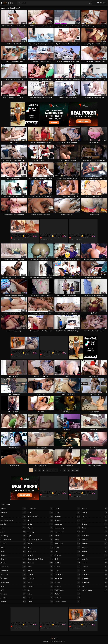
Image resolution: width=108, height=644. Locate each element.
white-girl (95, 578)
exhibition (13, 598)
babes (13, 532)
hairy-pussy (40, 551)
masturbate (68, 524)
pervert (68, 582)
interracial (40, 578)
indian (40, 567)
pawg (68, 571)
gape (40, 536)
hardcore (40, 563)
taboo (95, 528)
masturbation (68, 532)
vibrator (95, 547)
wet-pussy (95, 574)
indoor (40, 571)
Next (77, 470)
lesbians (40, 602)
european (13, 594)
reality (68, 594)
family (40, 524)
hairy (40, 547)
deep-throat (13, 567)
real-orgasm (68, 590)
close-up (13, 559)
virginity (95, 559)
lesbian (40, 598)
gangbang (40, 532)
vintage (95, 551)
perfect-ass (68, 574)
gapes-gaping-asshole (40, 540)
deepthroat (13, 571)
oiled (68, 551)
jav (40, 590)
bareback (13, 543)
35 (69, 470)
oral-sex (68, 563)
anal (13, 516)
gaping (40, 543)
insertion (40, 574)
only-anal (68, 555)
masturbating (68, 528)
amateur (13, 508)
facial (40, 512)
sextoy (95, 516)
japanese (40, 586)
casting (13, 551)
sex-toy (95, 512)
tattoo (95, 532)
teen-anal (95, 536)
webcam (95, 567)
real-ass (68, 586)
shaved (95, 524)
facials (40, 520)
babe (13, 528)
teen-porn (95, 540)
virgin (95, 555)
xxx (95, 586)
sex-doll (95, 508)
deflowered (13, 578)
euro (13, 590)
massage (68, 516)
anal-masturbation (13, 520)
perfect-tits (68, 578)
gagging (40, 528)
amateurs (13, 512)
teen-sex (95, 543)
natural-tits (68, 543)
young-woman (95, 590)
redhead (68, 598)
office (68, 547)
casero (13, 547)
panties (68, 567)
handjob (40, 555)
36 (73, 470)
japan (40, 582)
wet (95, 571)
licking (68, 512)
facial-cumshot (40, 516)
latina (40, 594)
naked (68, 536)
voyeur (95, 563)
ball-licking (13, 536)
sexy (95, 520)
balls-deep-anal (13, 540)
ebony (13, 586)
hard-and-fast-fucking (40, 559)
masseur (68, 520)
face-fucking (40, 508)
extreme (13, 602)
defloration (13, 574)
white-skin (95, 582)
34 (64, 470)
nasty (68, 540)
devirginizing (13, 582)
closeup (13, 563)
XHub (7, 3)
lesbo (68, 508)
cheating (13, 555)
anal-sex (13, 524)
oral (68, 559)
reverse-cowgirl (68, 602)
